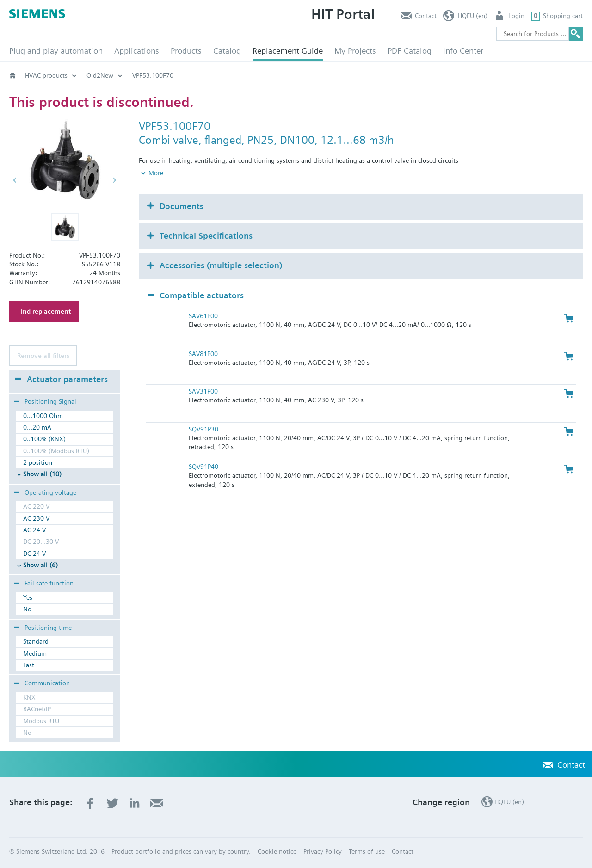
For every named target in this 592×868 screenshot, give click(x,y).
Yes (28, 597)
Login (516, 16)
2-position (38, 462)
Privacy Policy (323, 851)
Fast (29, 665)
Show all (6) (40, 565)
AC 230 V (36, 518)
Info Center (463, 51)
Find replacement (44, 311)
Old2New (100, 75)
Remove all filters (43, 356)
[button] (65, 227)
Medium (35, 653)
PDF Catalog (410, 51)
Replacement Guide (288, 51)
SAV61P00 (203, 301)
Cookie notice (277, 851)
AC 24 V (34, 530)
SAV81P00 (203, 338)
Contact (426, 16)
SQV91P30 (203, 413)
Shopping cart (563, 16)
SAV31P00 (203, 376)
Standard (36, 641)
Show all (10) (42, 474)
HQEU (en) (473, 16)
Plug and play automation (56, 51)
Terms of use (367, 851)
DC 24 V (34, 554)
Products (186, 51)
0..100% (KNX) (44, 439)
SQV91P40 (203, 451)
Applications (137, 51)
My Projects (355, 51)
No (27, 609)
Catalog (227, 51)
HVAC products (46, 75)
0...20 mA (37, 427)
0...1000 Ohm (43, 416)
